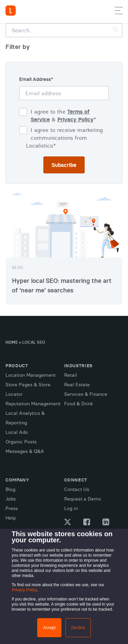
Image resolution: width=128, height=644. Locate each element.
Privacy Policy (24, 590)
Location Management (31, 375)
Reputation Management (33, 404)
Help (11, 518)
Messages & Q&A (25, 451)
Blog (10, 489)
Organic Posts (21, 442)
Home (12, 342)
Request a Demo (83, 499)
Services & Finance (86, 394)
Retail (71, 375)
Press (12, 508)
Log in (71, 508)
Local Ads (17, 432)
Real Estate (77, 385)
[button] (119, 12)
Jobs (11, 499)
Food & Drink (79, 404)
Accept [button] (49, 628)
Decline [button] (78, 628)
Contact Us (77, 489)
